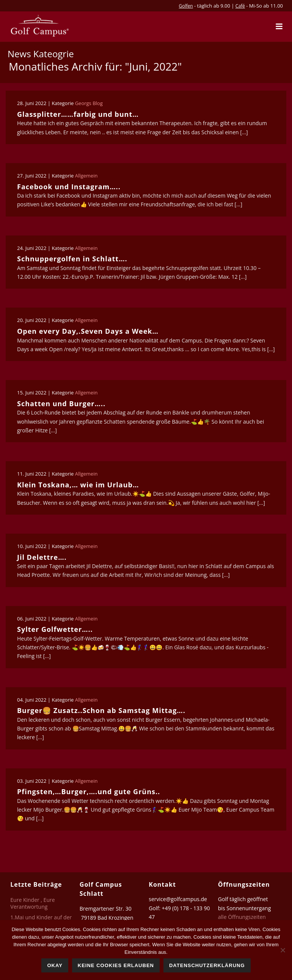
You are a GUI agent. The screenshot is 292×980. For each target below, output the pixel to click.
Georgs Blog (89, 103)
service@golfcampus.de (178, 899)
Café (240, 6)
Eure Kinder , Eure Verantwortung (32, 903)
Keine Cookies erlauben (116, 965)
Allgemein (86, 176)
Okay (55, 965)
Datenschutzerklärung (207, 965)
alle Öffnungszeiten (242, 917)
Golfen (186, 6)
